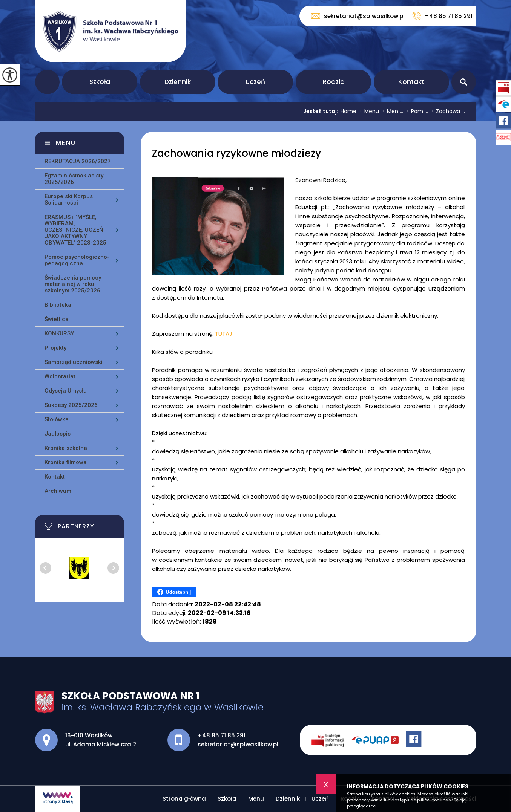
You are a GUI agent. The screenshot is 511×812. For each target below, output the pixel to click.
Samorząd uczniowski (74, 362)
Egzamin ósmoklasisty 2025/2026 (74, 179)
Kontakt (411, 82)
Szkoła (100, 82)
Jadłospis (58, 434)
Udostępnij (174, 592)
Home (348, 111)
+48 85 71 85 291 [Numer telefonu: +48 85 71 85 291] (222, 735)
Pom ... (416, 111)
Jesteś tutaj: (322, 111)
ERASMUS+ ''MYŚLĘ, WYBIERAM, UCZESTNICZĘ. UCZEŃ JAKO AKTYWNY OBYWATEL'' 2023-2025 (75, 230)
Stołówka (57, 419)
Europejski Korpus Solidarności (69, 200)
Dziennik (178, 82)
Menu (368, 111)
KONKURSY (59, 333)
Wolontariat (60, 376)
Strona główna (47, 82)
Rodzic (334, 82)
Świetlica (57, 319)
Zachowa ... (447, 111)
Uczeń (255, 82)
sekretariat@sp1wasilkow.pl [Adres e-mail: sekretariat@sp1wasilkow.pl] (238, 744)
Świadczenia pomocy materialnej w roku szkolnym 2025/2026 (73, 284)
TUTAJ (224, 334)
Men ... (391, 111)
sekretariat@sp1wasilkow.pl (358, 16)
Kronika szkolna (66, 448)
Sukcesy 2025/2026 (71, 405)
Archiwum (58, 491)
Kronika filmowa (66, 462)
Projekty (55, 348)
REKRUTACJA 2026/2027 (78, 161)
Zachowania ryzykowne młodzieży (236, 154)
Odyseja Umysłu (66, 391)
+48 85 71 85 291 (442, 16)
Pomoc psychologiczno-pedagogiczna (77, 260)
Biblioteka (58, 305)
